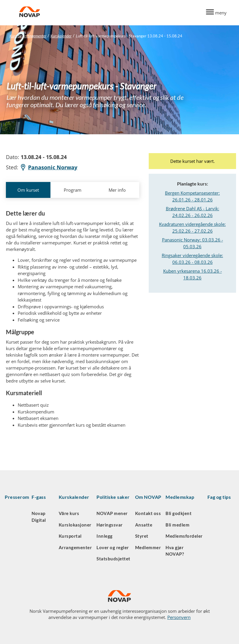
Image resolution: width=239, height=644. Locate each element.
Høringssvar (110, 525)
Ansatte (144, 525)
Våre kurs (69, 513)
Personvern (179, 617)
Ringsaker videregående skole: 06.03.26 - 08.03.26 (192, 259)
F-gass (39, 497)
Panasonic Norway (49, 167)
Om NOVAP (148, 497)
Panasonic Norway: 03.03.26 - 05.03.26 (193, 243)
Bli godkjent (179, 513)
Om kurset (28, 190)
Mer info (117, 190)
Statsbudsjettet (113, 559)
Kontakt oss (148, 513)
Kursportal (70, 536)
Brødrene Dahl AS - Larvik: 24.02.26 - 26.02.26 (193, 212)
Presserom (17, 497)
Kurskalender (61, 36)
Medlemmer (148, 547)
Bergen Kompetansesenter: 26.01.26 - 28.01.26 (192, 196)
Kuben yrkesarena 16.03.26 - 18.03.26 (193, 274)
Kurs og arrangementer (28, 36)
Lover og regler (113, 547)
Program (73, 190)
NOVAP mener (112, 513)
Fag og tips (219, 497)
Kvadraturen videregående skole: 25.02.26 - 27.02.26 (192, 227)
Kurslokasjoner (75, 525)
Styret (142, 536)
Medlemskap (180, 497)
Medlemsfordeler (184, 536)
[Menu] (216, 13)
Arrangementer (75, 547)
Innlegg (105, 536)
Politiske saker (113, 497)
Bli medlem (177, 525)
